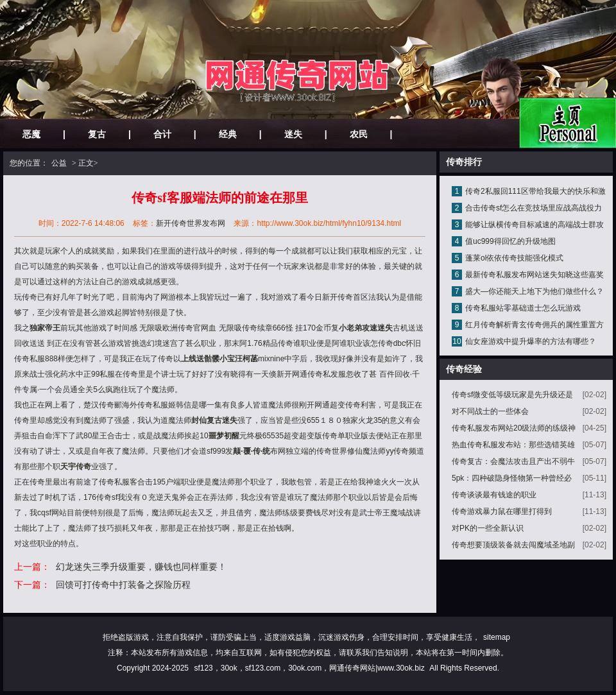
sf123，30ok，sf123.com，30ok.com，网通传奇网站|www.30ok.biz (309, 668)
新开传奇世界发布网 (191, 223)
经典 (228, 134)
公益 (59, 163)
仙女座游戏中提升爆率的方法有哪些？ (531, 341)
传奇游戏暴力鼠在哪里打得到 (502, 511)
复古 (97, 134)
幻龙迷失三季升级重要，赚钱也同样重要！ (141, 567)
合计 (162, 134)
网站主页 (568, 123)
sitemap (497, 637)
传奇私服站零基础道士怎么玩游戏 (523, 308)
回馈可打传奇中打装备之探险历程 (123, 585)
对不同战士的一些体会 (490, 411)
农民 (359, 134)
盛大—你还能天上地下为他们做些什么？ (535, 291)
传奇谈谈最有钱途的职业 (494, 495)
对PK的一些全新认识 (488, 528)
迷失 (293, 134)
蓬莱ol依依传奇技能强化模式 (514, 258)
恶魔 (31, 134)
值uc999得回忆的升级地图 (510, 241)
